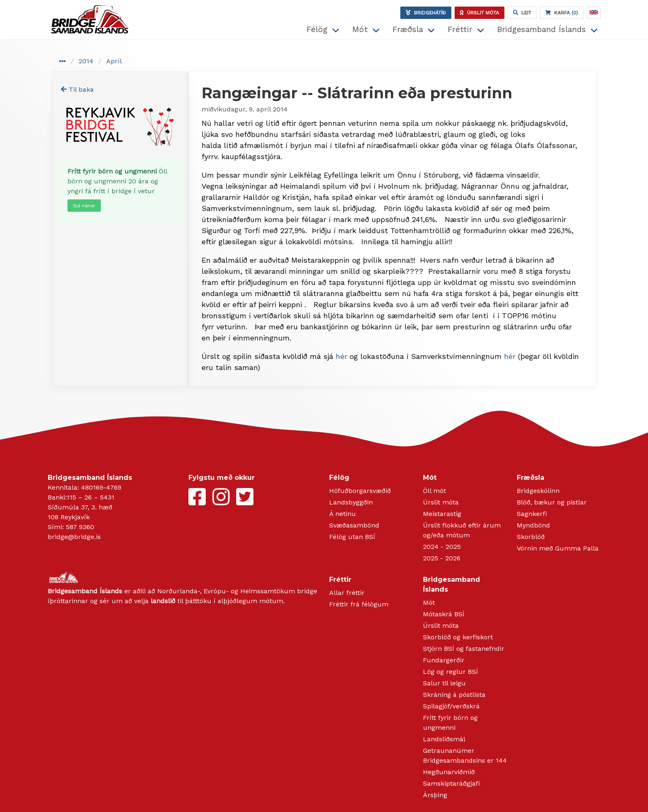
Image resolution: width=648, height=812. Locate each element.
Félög (317, 29)
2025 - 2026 (442, 558)
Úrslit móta (441, 502)
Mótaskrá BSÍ (444, 614)
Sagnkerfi (532, 514)
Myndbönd (533, 525)
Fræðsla (408, 29)
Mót (360, 29)
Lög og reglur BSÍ (451, 672)
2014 (86, 61)
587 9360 (80, 527)
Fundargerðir (444, 660)
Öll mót (434, 491)
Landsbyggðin (351, 502)
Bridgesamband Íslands (541, 29)
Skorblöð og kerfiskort (458, 637)
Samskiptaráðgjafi (451, 783)
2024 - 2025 (442, 547)
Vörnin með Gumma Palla (558, 548)
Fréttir (460, 29)
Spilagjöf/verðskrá (451, 706)
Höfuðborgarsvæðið (360, 491)
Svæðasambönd (354, 525)
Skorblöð (531, 537)
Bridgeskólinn (538, 491)
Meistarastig (442, 514)
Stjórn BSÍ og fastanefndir (464, 649)
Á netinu (343, 514)
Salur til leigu (444, 683)
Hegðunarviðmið (449, 772)
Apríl (114, 61)
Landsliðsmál (444, 739)
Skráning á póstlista (454, 695)
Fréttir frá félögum (359, 604)
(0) (562, 13)
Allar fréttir (347, 593)
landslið (163, 601)
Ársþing (435, 795)
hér (341, 356)
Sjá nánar (84, 206)
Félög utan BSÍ (352, 537)
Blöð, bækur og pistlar (552, 502)
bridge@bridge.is (74, 537)
